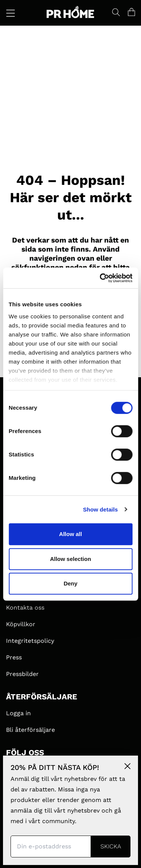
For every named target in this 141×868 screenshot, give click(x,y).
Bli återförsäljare (30, 730)
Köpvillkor (21, 624)
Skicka (111, 846)
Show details (101, 509)
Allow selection (70, 559)
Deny (70, 583)
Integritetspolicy (30, 641)
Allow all (70, 534)
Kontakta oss (25, 608)
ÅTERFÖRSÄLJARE (42, 697)
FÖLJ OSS (25, 753)
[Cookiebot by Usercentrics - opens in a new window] (100, 278)
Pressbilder (22, 674)
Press (14, 657)
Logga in (18, 713)
